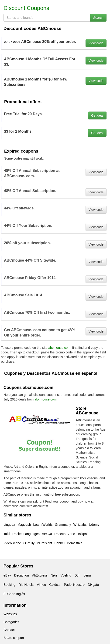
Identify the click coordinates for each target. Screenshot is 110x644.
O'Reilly (29, 543)
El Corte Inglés (14, 594)
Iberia (87, 575)
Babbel (59, 543)
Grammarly (63, 525)
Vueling (66, 575)
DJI (77, 575)
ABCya (47, 534)
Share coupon (14, 638)
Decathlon (22, 575)
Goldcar (55, 585)
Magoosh (24, 525)
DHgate (93, 585)
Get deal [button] (97, 115)
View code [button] (96, 43)
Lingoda (9, 525)
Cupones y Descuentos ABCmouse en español (51, 373)
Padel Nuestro (74, 585)
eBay (7, 575)
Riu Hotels (26, 585)
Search (98, 18)
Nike (54, 575)
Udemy (94, 525)
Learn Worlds (43, 525)
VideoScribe (12, 543)
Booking (9, 585)
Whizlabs (80, 525)
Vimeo (41, 585)
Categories (11, 622)
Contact (9, 630)
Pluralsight (44, 543)
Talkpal (82, 534)
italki (7, 534)
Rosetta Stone (65, 534)
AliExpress (40, 575)
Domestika (75, 543)
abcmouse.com (59, 348)
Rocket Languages (26, 534)
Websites (10, 614)
